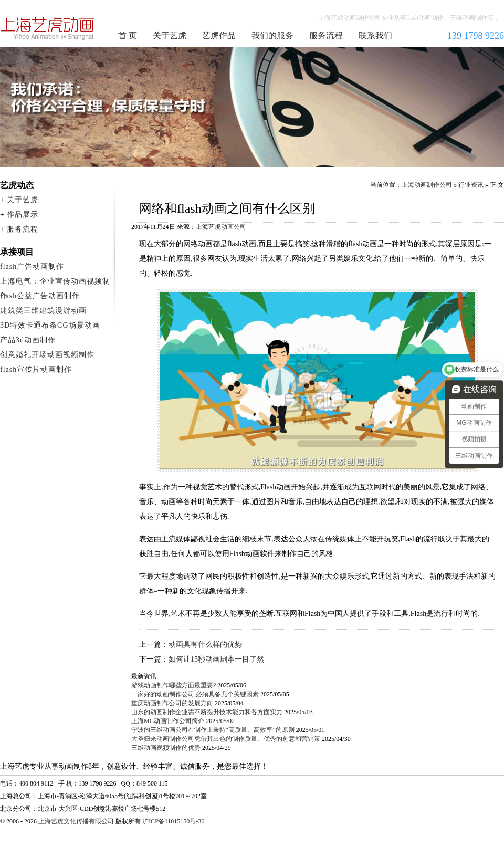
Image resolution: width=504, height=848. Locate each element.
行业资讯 (471, 185)
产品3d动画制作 (28, 340)
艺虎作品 (219, 35)
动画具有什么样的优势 (205, 645)
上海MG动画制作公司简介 (168, 721)
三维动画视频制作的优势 (166, 748)
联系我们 (375, 35)
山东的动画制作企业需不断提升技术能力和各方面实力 (207, 712)
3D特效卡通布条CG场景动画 (50, 325)
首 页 (128, 35)
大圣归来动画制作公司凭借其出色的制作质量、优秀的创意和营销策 (226, 739)
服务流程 (326, 35)
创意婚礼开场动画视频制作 (47, 355)
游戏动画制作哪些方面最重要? (174, 685)
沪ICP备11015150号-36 (173, 821)
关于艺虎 (170, 35)
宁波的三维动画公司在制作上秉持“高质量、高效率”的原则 (213, 730)
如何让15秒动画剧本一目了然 (216, 659)
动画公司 (234, 227)
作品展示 (23, 214)
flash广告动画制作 (32, 266)
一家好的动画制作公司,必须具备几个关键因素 (195, 694)
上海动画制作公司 (48, 28)
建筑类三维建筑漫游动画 (43, 311)
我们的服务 (272, 35)
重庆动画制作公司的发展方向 (172, 703)
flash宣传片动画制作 (36, 369)
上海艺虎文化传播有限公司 (76, 821)
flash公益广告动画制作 (40, 296)
